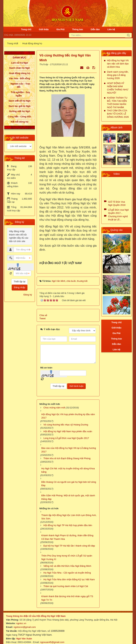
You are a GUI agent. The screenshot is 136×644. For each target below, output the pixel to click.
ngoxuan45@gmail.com (52, 638)
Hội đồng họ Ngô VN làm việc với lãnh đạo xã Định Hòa (118, 64)
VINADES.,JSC (122, 641)
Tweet (43, 314)
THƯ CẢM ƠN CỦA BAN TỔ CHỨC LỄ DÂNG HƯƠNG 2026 (118, 114)
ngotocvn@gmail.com (25, 623)
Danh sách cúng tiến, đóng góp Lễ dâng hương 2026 (118, 75)
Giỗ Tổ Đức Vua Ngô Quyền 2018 (117, 203)
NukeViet (95, 641)
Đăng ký (28, 295)
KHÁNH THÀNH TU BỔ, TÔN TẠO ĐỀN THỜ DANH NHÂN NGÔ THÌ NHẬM (117, 103)
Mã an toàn (46, 363)
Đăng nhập (20, 287)
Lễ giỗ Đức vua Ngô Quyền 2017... (119, 211)
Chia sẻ (43, 311)
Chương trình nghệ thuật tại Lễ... (118, 218)
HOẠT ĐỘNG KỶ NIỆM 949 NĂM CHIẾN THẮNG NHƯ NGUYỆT (118, 88)
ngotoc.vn (21, 619)
